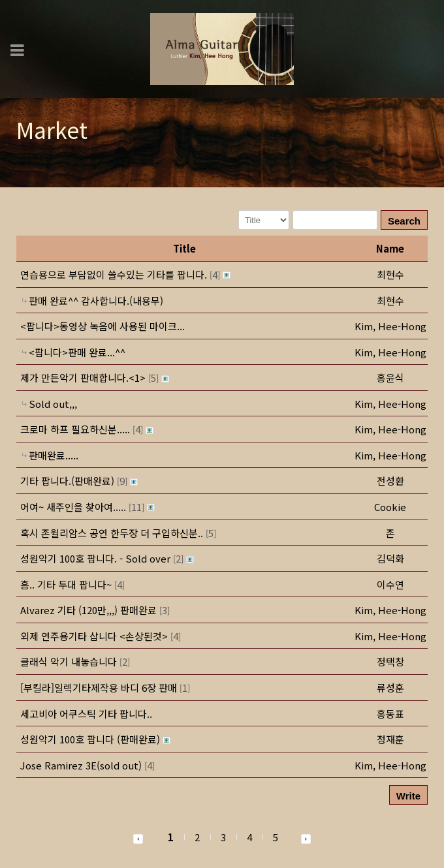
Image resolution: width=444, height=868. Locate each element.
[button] (390, 326)
